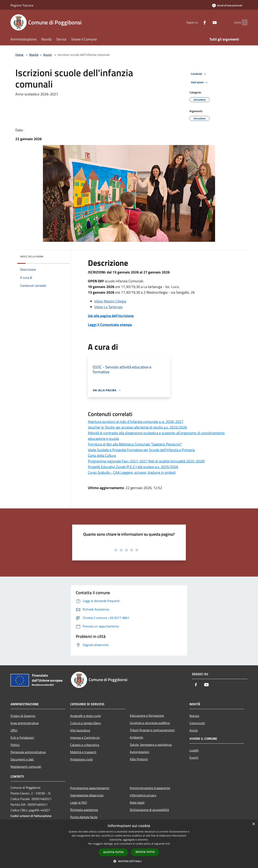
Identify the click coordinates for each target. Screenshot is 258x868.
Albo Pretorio (139, 759)
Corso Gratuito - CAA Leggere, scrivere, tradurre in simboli (132, 472)
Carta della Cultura (102, 455)
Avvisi (48, 55)
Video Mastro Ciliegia (110, 301)
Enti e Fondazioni (22, 738)
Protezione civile (81, 759)
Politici (15, 745)
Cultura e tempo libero (85, 723)
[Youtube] (207, 22)
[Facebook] (197, 22)
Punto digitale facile (84, 817)
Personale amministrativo (28, 752)
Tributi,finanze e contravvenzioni (152, 730)
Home (19, 55)
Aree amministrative (25, 723)
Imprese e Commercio (85, 738)
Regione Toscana (22, 5)
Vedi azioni (200, 82)
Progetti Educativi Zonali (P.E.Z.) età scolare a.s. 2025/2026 (133, 467)
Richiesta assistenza (84, 810)
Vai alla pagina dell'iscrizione (111, 316)
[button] (129, 861)
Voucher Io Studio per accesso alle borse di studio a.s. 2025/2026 (137, 427)
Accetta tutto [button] (113, 852)
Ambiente (136, 737)
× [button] (253, 824)
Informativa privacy (143, 795)
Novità (34, 55)
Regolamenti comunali (26, 767)
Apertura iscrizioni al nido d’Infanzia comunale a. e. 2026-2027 (136, 422)
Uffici (14, 730)
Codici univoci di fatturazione (31, 816)
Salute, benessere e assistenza (151, 745)
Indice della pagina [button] (32, 256)
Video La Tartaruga (108, 307)
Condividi (199, 74)
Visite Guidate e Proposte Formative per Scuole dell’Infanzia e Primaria (141, 450)
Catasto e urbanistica (85, 745)
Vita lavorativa (80, 730)
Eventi (194, 757)
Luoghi (194, 750)
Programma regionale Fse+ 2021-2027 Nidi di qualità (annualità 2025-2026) (146, 461)
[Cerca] (243, 22)
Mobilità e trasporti (83, 752)
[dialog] (129, 844)
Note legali (137, 802)
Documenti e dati (22, 759)
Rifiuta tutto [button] (145, 852)
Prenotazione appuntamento (90, 788)
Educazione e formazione (147, 716)
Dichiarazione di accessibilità (149, 810)
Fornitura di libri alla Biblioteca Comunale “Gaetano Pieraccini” (135, 444)
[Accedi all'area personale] (227, 5)
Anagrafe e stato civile (85, 716)
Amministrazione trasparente (150, 788)
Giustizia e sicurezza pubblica (150, 723)
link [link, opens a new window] (168, 844)
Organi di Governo (23, 716)
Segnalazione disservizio (87, 795)
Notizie (194, 716)
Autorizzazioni (140, 752)
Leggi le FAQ (79, 802)
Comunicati (197, 723)
